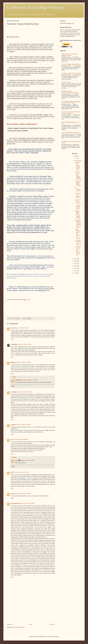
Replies (14, 377)
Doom (17, 460)
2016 (75, 266)
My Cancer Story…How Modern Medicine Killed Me (69, 55)
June (76, 158)
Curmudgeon (14, 392)
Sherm (13, 328)
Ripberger (13, 362)
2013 (75, 273)
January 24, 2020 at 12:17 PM (21, 472)
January (77, 161)
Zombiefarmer (19, 380)
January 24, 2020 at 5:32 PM (27, 460)
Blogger (57, 636)
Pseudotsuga (14, 344)
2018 (75, 261)
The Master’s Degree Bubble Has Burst (71, 64)
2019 (75, 259)
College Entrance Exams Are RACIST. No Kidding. (78, 234)
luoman (47, 636)
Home (31, 624)
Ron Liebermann (15, 503)
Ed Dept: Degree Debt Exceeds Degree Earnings (78, 214)
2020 (75, 156)
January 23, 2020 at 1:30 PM (21, 328)
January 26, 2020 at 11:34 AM (30, 380)
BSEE (12, 472)
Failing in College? (66, 82)
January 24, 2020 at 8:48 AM (21, 439)
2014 (75, 271)
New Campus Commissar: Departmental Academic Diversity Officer (71, 102)
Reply (12, 339)
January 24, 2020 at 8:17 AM (23, 425)
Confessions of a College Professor (35, 8)
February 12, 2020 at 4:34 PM (23, 494)
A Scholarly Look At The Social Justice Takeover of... (78, 251)
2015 (75, 268)
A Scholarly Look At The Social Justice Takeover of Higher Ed (71, 113)
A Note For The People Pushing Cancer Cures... (78, 166)
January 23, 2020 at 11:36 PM (24, 362)
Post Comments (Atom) (19, 627)
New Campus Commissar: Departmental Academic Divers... (78, 193)
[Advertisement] (31, 613)
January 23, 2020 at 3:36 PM (24, 344)
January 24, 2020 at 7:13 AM (25, 392)
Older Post (52, 624)
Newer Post (10, 624)
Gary (12, 439)
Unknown (13, 425)
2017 (75, 264)
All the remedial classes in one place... (71, 132)
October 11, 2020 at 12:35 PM (27, 503)
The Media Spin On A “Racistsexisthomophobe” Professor (70, 92)
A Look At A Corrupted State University (71, 73)
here (64, 30)
